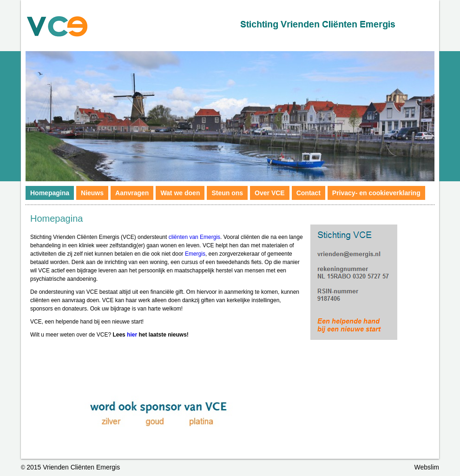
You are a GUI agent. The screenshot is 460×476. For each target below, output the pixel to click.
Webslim (427, 467)
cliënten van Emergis (194, 237)
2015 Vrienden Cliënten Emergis (73, 467)
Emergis (195, 254)
